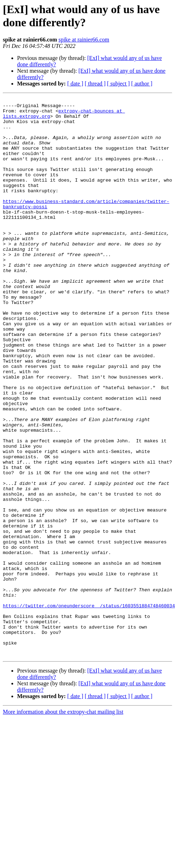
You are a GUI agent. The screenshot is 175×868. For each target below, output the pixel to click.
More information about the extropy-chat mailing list (63, 823)
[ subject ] (118, 84)
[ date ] (75, 84)
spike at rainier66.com (84, 40)
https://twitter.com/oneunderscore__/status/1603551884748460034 (89, 708)
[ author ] (142, 84)
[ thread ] (95, 84)
